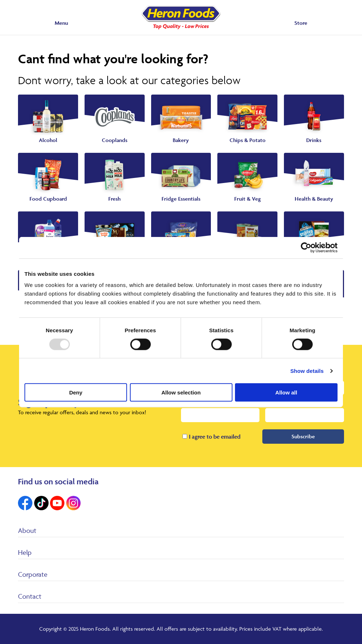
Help (25, 552)
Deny (76, 392)
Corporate (33, 574)
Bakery (181, 140)
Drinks (314, 140)
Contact (30, 596)
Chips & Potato (248, 140)
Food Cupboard (48, 199)
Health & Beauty (314, 199)
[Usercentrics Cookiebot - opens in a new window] (306, 247)
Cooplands (115, 140)
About (27, 530)
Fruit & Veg (248, 199)
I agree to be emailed (215, 437)
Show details (307, 371)
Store (301, 23)
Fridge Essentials (181, 199)
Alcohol (48, 140)
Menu (61, 23)
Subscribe (303, 436)
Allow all (286, 392)
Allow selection (181, 392)
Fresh (114, 199)
